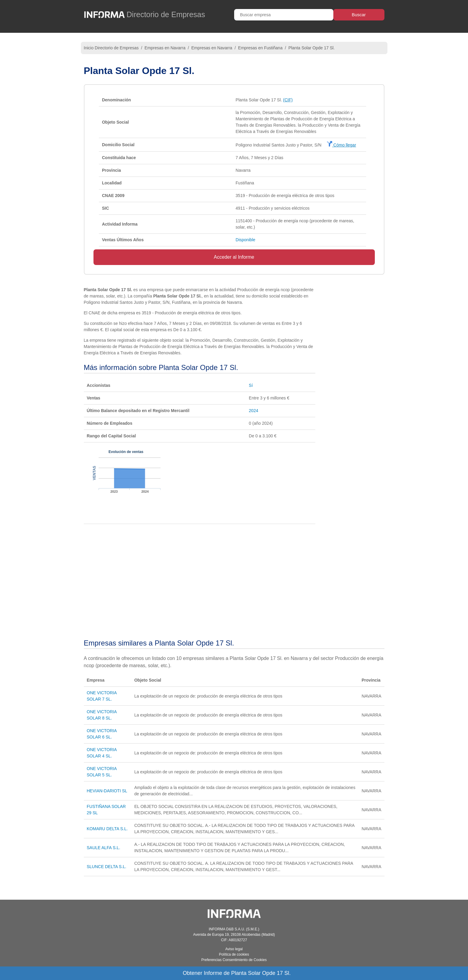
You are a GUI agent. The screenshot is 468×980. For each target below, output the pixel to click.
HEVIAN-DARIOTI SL (107, 791)
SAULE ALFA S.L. (104, 848)
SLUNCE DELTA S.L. (107, 867)
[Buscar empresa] (284, 15)
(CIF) (288, 100)
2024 (254, 411)
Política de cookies (234, 954)
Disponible (245, 240)
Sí (251, 385)
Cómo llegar (341, 145)
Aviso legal (234, 949)
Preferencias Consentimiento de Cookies (234, 960)
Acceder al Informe (234, 257)
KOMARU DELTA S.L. (107, 829)
